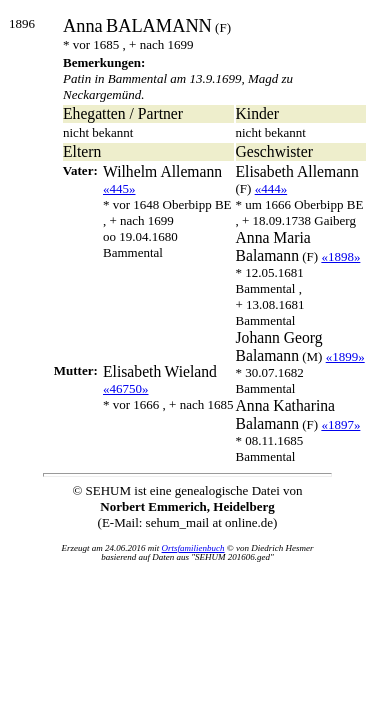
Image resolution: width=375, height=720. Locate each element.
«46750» (126, 388)
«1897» (340, 424)
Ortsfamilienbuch (193, 548)
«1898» (340, 256)
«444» (271, 188)
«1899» (345, 356)
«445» (119, 188)
